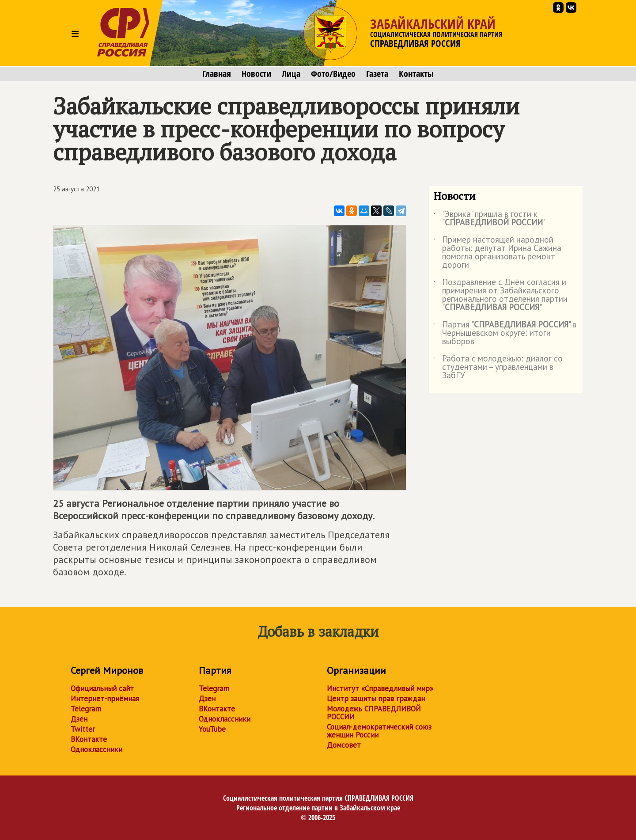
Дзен (79, 719)
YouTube (212, 729)
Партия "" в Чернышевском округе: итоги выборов (505, 333)
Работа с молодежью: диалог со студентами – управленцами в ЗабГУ (498, 367)
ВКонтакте (89, 739)
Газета (377, 74)
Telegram (86, 709)
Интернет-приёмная (105, 699)
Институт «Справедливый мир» (380, 688)
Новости (256, 74)
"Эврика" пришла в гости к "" (489, 219)
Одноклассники (97, 749)
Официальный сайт (102, 688)
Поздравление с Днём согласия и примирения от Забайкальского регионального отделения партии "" (500, 295)
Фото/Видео (333, 74)
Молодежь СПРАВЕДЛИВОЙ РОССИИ (374, 713)
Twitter (83, 729)
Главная (217, 74)
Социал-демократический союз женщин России (379, 731)
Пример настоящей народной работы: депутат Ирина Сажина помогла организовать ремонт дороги (497, 253)
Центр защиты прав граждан (376, 699)
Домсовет (344, 745)
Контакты (416, 74)
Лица (291, 74)
